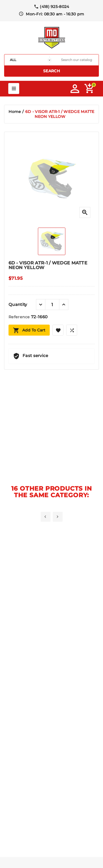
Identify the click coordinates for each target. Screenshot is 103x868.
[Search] (77, 60)
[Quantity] (52, 305)
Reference (20, 317)
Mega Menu (14, 89)
